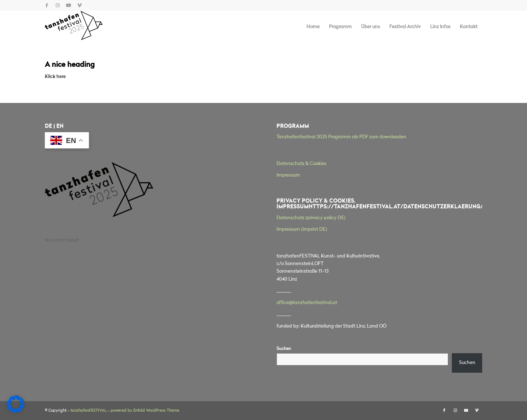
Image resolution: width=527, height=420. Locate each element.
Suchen (284, 349)
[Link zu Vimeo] (80, 5)
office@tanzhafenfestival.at (307, 303)
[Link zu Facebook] (47, 5)
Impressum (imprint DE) (302, 230)
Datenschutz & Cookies (301, 164)
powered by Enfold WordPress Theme (145, 411)
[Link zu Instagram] (58, 5)
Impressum (288, 175)
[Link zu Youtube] (68, 5)
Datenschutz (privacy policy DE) (311, 218)
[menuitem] (313, 27)
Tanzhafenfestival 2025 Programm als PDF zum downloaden (341, 137)
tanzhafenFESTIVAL (89, 411)
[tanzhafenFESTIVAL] (74, 27)
